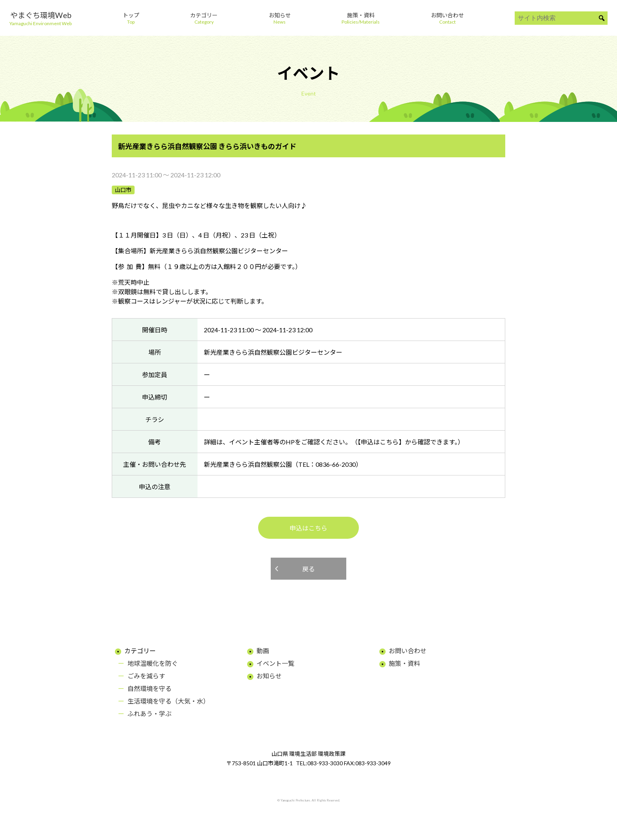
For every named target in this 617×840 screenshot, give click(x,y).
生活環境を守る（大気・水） (168, 701)
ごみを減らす (146, 676)
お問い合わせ (408, 651)
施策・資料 (405, 663)
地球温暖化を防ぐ (153, 663)
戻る (308, 569)
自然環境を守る (150, 688)
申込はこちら (308, 528)
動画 (263, 651)
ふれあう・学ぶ (150, 714)
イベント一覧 (275, 663)
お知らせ (269, 676)
